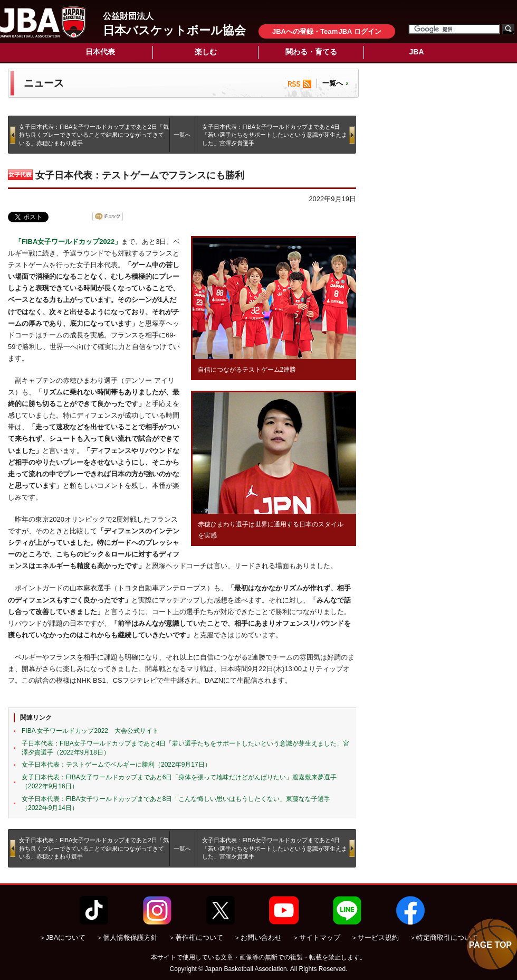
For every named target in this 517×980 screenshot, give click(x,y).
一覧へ (333, 83)
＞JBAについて (63, 937)
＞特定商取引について (444, 937)
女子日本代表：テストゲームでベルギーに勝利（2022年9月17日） (116, 765)
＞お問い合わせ (258, 937)
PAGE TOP (490, 945)
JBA (416, 52)
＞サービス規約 (375, 937)
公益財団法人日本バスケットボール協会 (43, 22)
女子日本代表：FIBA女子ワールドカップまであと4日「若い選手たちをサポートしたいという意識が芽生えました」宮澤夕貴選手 (275, 135)
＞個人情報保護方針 (127, 937)
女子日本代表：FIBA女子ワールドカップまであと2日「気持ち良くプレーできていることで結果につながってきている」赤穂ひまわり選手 (94, 135)
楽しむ (206, 52)
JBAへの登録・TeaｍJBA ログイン (327, 31)
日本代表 (100, 52)
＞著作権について (196, 937)
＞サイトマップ (316, 937)
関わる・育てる (311, 52)
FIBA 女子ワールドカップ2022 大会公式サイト (90, 731)
